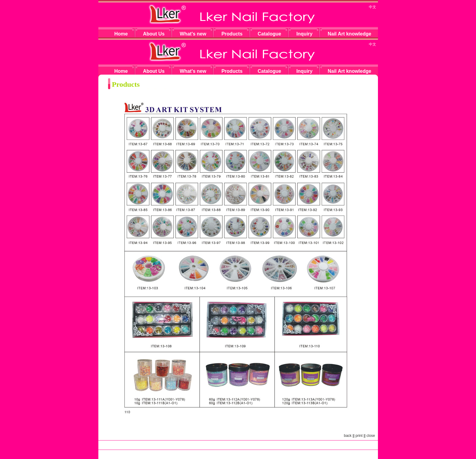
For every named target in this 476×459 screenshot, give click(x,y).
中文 (372, 7)
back (348, 436)
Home (121, 34)
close (371, 436)
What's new (193, 34)
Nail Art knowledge (349, 34)
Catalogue (269, 34)
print (359, 436)
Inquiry (304, 34)
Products (232, 34)
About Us (154, 34)
